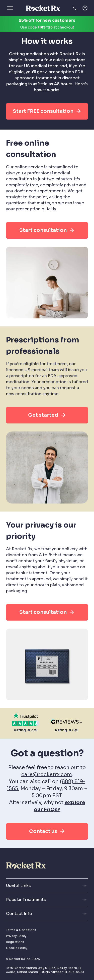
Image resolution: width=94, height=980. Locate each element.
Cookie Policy (17, 948)
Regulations (15, 942)
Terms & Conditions (21, 930)
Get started (47, 415)
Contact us (47, 831)
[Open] (10, 8)
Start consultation (47, 230)
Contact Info (47, 914)
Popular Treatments (47, 900)
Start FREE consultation (47, 111)
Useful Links (47, 886)
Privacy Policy (16, 936)
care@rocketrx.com (47, 775)
